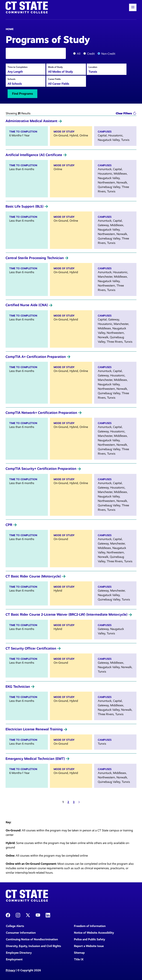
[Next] (79, 802)
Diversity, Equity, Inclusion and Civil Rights (33, 946)
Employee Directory (19, 953)
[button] (133, 7)
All (79, 54)
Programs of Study (48, 39)
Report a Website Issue (89, 946)
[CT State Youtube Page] (38, 915)
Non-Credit (108, 54)
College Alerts (15, 926)
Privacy (10, 970)
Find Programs (22, 94)
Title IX (79, 959)
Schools (11, 79)
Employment (14, 959)
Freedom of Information (90, 926)
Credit (91, 54)
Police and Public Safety (89, 939)
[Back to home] (27, 7)
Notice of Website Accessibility (94, 933)
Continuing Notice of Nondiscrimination (32, 939)
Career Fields (54, 79)
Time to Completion (18, 67)
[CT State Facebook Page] (8, 915)
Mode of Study (55, 67)
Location (93, 67)
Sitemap (79, 953)
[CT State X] (28, 915)
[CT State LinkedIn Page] (48, 915)
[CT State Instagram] (18, 915)
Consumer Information (21, 933)
